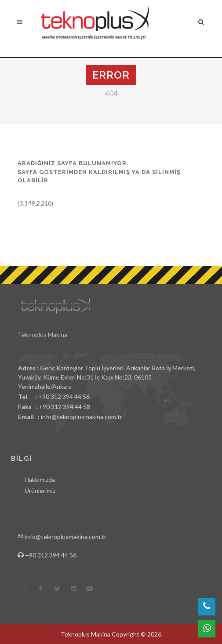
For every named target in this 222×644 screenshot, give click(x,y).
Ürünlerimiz (40, 490)
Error (111, 75)
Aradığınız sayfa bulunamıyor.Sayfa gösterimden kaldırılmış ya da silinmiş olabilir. (99, 172)
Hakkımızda (40, 479)
